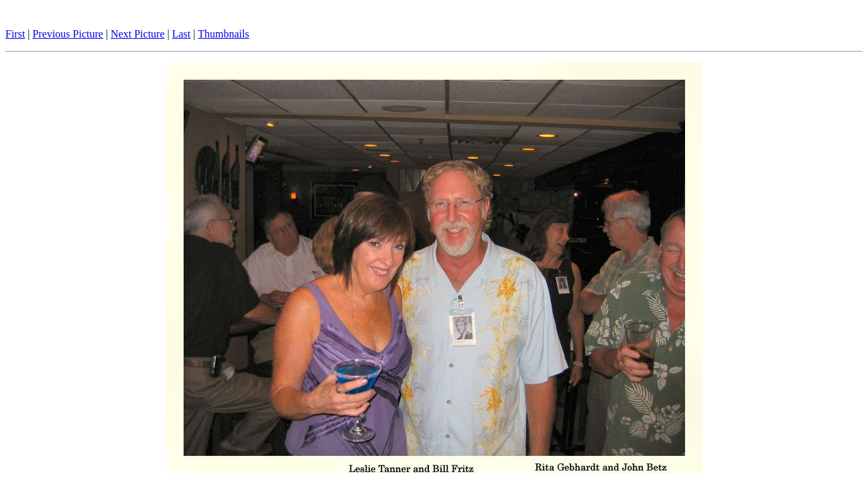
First (15, 34)
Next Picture (137, 34)
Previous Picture (68, 34)
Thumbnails (223, 34)
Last (182, 34)
